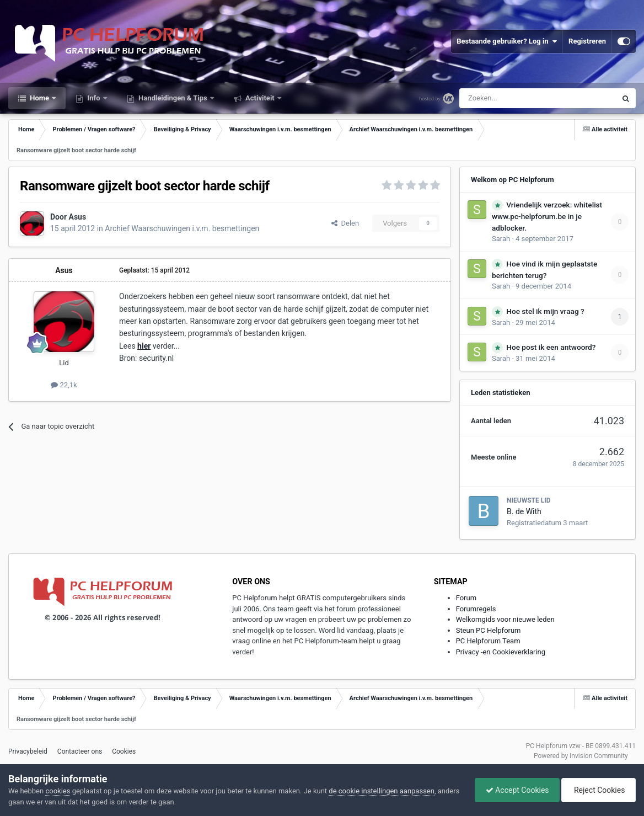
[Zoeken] (515, 98)
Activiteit (260, 98)
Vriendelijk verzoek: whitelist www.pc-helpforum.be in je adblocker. (547, 216)
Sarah (501, 239)
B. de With (524, 511)
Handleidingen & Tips (173, 98)
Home (39, 98)
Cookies (124, 751)
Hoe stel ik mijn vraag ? (545, 311)
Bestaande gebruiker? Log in (507, 41)
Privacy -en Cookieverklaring (501, 652)
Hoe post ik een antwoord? (551, 347)
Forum (466, 598)
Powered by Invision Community (581, 756)
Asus (78, 217)
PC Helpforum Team (488, 641)
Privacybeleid (28, 751)
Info (94, 98)
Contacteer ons (80, 751)
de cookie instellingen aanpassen (382, 791)
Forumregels (476, 609)
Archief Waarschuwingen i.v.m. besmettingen (182, 228)
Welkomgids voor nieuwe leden (505, 619)
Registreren (587, 41)
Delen (345, 223)
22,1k (64, 385)
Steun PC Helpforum (489, 630)
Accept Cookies (515, 790)
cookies (58, 791)
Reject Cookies (598, 790)
